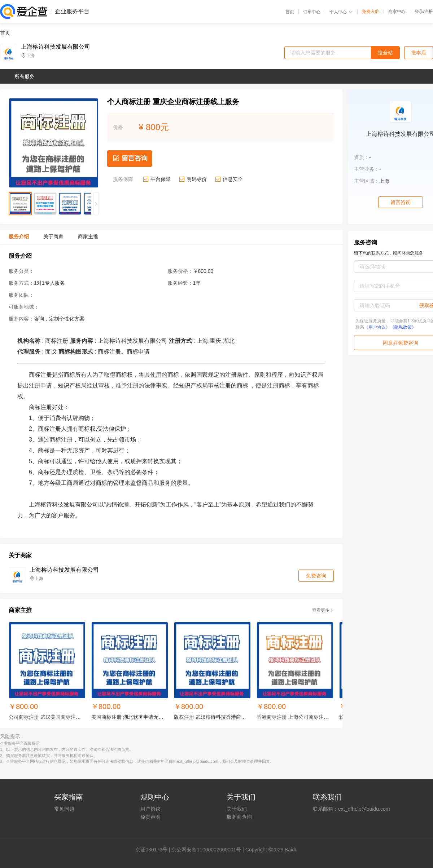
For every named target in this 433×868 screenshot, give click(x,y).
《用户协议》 (377, 327)
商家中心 (397, 12)
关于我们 (237, 809)
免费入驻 (371, 12)
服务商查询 (239, 817)
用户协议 (150, 809)
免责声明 (150, 817)
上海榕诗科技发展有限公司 (56, 47)
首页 (290, 12)
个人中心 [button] (341, 12)
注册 (429, 12)
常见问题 (64, 809)
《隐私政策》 (403, 327)
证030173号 (154, 850)
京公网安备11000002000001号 (206, 850)
